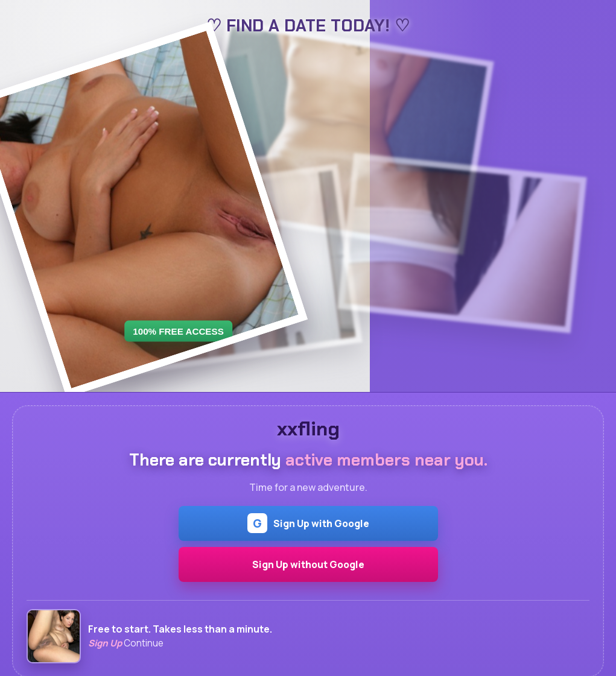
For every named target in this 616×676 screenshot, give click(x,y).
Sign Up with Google (308, 523)
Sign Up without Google (308, 564)
